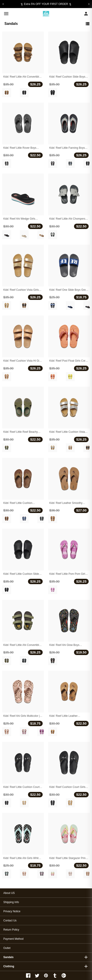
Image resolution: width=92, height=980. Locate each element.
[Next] (89, 4)
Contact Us (10, 921)
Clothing (9, 966)
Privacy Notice (12, 911)
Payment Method (13, 939)
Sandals (8, 957)
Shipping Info (11, 902)
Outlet (7, 948)
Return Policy (11, 930)
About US (9, 893)
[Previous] (3, 4)
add (86, 957)
